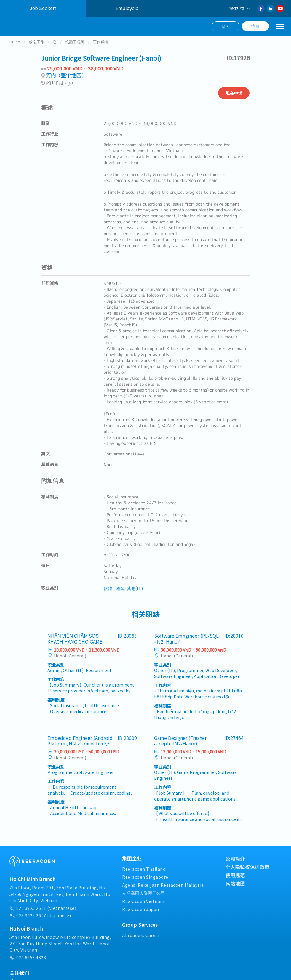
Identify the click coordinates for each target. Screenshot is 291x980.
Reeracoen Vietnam (143, 908)
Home (15, 48)
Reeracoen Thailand (144, 876)
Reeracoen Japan (141, 916)
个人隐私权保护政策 (248, 874)
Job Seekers (43, 8)
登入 (226, 26)
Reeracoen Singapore (145, 884)
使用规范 (235, 882)
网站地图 (235, 890)
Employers (127, 8)
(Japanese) (40, 922)
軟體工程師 (75, 48)
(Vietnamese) (43, 915)
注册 (255, 26)
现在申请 (234, 100)
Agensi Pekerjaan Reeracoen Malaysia (163, 892)
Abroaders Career (141, 942)
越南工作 (36, 48)
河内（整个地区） (66, 82)
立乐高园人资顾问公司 (144, 900)
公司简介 (235, 865)
